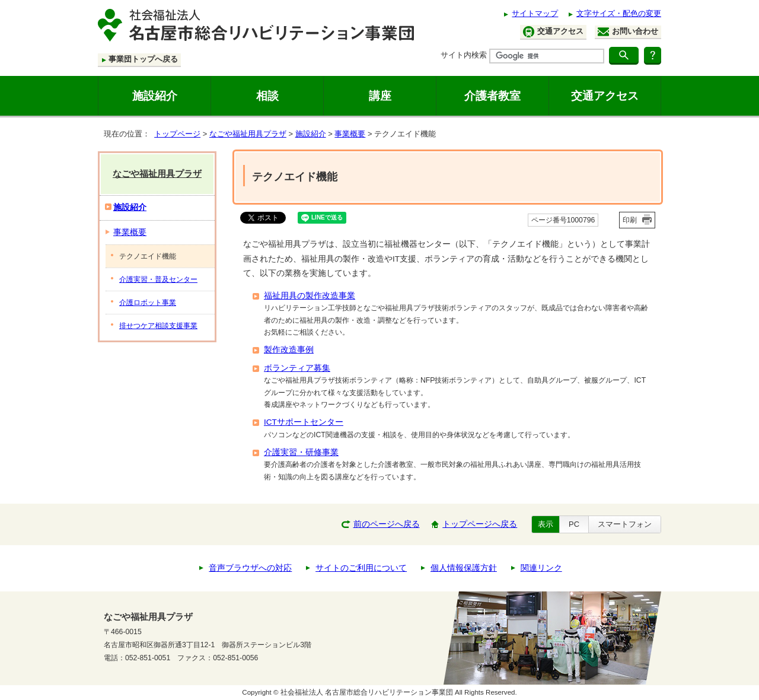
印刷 (630, 220)
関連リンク (541, 568)
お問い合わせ (628, 31)
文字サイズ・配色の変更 (619, 13)
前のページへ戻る (387, 524)
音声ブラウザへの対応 (250, 568)
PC (574, 524)
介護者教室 (492, 96)
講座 (380, 96)
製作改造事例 (289, 350)
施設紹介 (155, 96)
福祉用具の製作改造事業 (310, 296)
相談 (267, 96)
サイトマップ (535, 13)
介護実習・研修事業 (301, 452)
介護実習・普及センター (158, 279)
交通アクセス (553, 32)
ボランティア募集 (297, 368)
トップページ (177, 134)
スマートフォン (625, 524)
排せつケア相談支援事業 (158, 326)
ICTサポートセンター (304, 422)
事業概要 (350, 134)
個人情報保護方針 (464, 568)
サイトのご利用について (361, 568)
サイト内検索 (464, 55)
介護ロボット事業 (148, 303)
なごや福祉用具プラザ (248, 134)
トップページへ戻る (480, 524)
